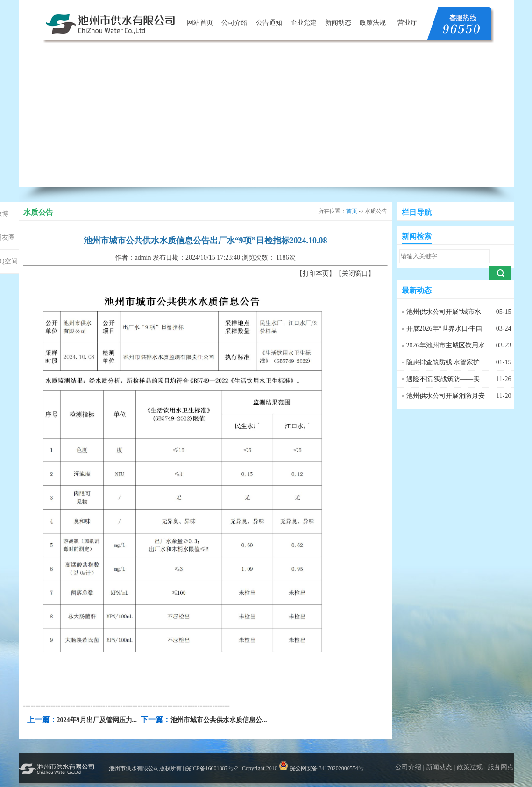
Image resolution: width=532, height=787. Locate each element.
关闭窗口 (355, 273)
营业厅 (407, 23)
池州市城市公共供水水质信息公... (219, 720)
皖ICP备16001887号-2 (212, 768)
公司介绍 (234, 23)
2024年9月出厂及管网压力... (97, 720)
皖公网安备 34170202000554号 (321, 768)
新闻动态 (338, 23)
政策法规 (373, 23)
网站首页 (200, 23)
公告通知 (269, 23)
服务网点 (501, 767)
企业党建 (304, 23)
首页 (352, 211)
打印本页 (316, 273)
